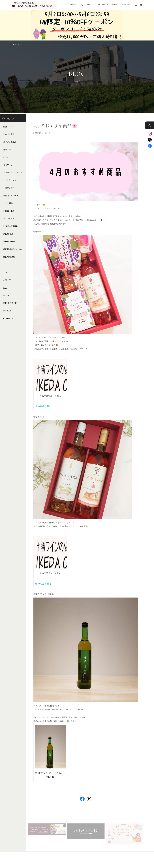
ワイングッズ (9, 219)
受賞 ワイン (8, 127)
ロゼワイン (8, 165)
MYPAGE (115, 5)
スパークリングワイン (13, 173)
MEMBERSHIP (102, 5)
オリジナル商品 (10, 142)
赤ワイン (7, 150)
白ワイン (7, 157)
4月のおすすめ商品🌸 (55, 125)
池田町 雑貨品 (9, 257)
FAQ (81, 5)
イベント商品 (9, 134)
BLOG (89, 5)
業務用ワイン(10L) (11, 196)
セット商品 (8, 203)
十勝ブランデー (10, 188)
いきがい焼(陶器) (10, 226)
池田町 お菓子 (9, 241)
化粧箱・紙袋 (9, 211)
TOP (65, 5)
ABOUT (73, 5)
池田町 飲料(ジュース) (12, 249)
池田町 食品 (8, 234)
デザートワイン (10, 180)
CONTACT (126, 5)
